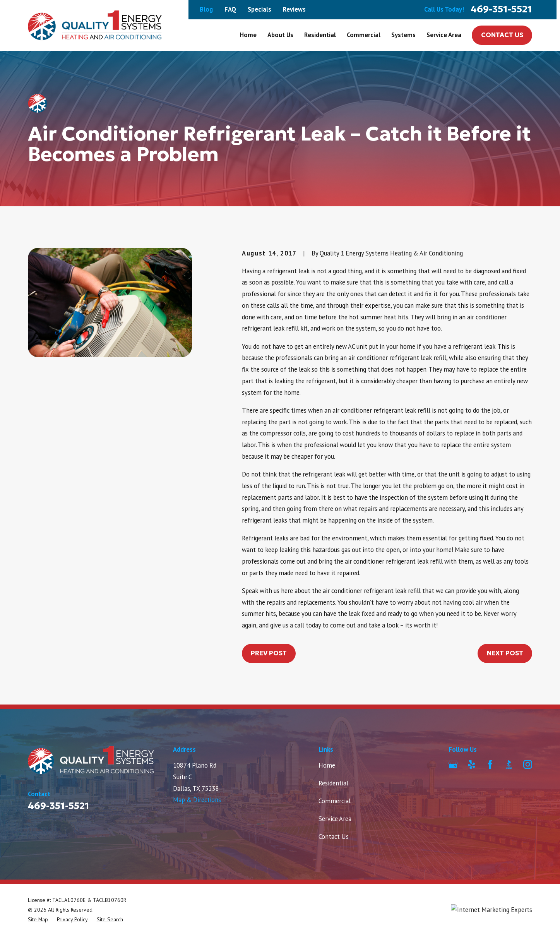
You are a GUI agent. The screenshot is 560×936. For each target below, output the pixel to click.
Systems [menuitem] (403, 35)
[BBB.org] (509, 764)
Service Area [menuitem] (444, 35)
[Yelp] (472, 764)
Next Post (505, 653)
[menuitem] (38, 920)
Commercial (335, 801)
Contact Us (502, 35)
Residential (333, 783)
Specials (259, 9)
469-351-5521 (501, 9)
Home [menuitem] (248, 35)
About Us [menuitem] (280, 35)
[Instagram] (528, 764)
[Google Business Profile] (453, 764)
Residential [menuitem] (320, 35)
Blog (206, 9)
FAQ (230, 9)
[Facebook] (490, 764)
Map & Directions (197, 800)
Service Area (335, 819)
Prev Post (269, 653)
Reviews (294, 9)
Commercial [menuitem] (364, 35)
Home (327, 765)
